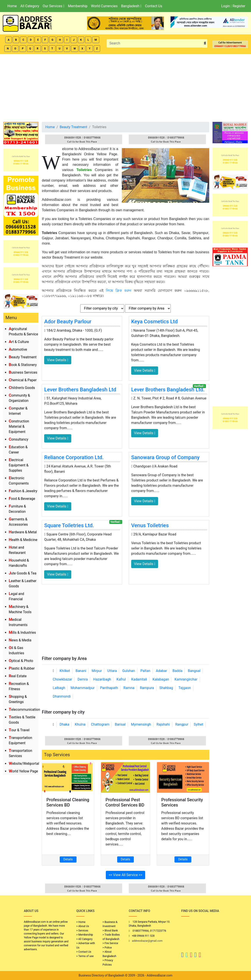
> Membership (85, 935)
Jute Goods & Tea (23, 573)
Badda (177, 671)
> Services (82, 931)
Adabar (161, 671)
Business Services (23, 372)
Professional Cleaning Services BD (68, 802)
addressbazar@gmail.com (147, 941)
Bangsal (194, 671)
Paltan (145, 671)
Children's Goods (22, 388)
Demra (83, 679)
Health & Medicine (23, 540)
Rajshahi (163, 724)
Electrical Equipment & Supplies (19, 465)
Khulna (80, 724)
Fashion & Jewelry (23, 491)
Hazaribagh (102, 679)
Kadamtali (139, 679)
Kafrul (121, 679)
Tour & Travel (19, 730)
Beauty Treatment (23, 357)
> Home (81, 922)
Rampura (147, 688)
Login (226, 6)
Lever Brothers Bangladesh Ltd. (168, 390)
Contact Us (154, 6)
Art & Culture (19, 342)
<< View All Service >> (125, 875)
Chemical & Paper (23, 380)
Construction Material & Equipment (19, 426)
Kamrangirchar (186, 679)
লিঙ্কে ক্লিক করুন (119, 291)
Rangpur (182, 724)
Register (239, 6)
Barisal (120, 724)
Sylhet (199, 724)
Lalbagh (59, 688)
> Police (107, 948)
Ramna (129, 688)
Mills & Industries (22, 633)
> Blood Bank (110, 931)
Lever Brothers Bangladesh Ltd (80, 390)
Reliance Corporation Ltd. (74, 457)
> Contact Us (84, 952)
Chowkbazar (62, 679)
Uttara (112, 671)
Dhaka (64, 724)
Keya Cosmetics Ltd (154, 322)
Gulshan (129, 671)
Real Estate (18, 676)
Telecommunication (24, 710)
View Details (58, 360)
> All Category (84, 939)
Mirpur (97, 671)
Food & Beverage (22, 499)
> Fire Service (110, 943)
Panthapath (109, 688)
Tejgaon (185, 688)
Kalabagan (161, 679)
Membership (78, 6)
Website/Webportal (24, 764)
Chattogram (100, 724)
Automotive (18, 349)
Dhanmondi (62, 696)
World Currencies (104, 6)
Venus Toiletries (150, 525)
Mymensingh (141, 724)
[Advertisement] (125, 87)
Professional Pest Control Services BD (125, 802)
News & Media (20, 640)
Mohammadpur (83, 688)
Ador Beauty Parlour (68, 322)
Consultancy (18, 439)
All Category (30, 6)
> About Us (83, 926)
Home (12, 6)
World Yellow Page (23, 771)
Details (68, 859)
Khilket (65, 671)
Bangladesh (131, 6)
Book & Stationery (23, 365)
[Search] (155, 43)
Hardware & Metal (23, 532)
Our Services (53, 6)
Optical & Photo (21, 661)
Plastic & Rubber (22, 668)
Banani (81, 671)
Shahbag (166, 688)
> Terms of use (85, 956)
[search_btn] (205, 43)
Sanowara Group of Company (165, 457)
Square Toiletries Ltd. (69, 525)
